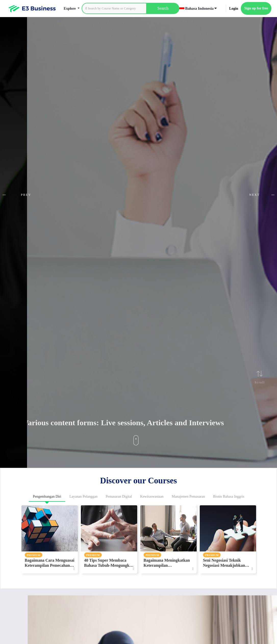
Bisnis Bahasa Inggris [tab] (229, 497)
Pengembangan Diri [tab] (47, 497)
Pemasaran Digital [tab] (119, 497)
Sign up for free (256, 8)
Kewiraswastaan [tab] (152, 497)
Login (234, 9)
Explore (70, 9)
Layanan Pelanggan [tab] (83, 497)
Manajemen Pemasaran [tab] (188, 497)
